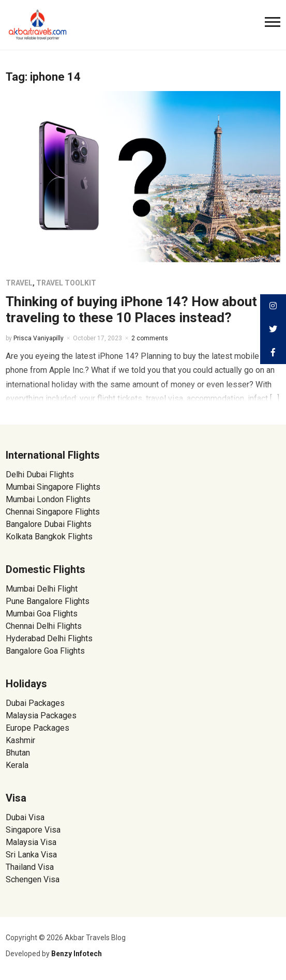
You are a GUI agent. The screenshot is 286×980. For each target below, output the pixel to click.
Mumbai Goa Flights (42, 614)
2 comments (150, 338)
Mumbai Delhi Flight (42, 589)
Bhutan (18, 753)
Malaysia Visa (31, 842)
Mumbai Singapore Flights (53, 487)
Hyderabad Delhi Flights (49, 638)
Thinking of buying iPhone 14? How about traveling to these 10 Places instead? (131, 310)
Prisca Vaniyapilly (39, 338)
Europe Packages (37, 728)
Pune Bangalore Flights (48, 601)
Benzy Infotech (77, 954)
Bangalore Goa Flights (45, 651)
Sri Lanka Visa (32, 855)
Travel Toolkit (66, 283)
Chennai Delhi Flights (44, 626)
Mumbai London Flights (48, 499)
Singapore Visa (33, 830)
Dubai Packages (35, 703)
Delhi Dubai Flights (40, 474)
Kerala (17, 765)
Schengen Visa (33, 879)
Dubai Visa (25, 817)
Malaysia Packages (41, 715)
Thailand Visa (30, 867)
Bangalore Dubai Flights (49, 524)
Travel (19, 283)
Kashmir (20, 740)
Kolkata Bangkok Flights (49, 537)
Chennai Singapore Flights (53, 512)
